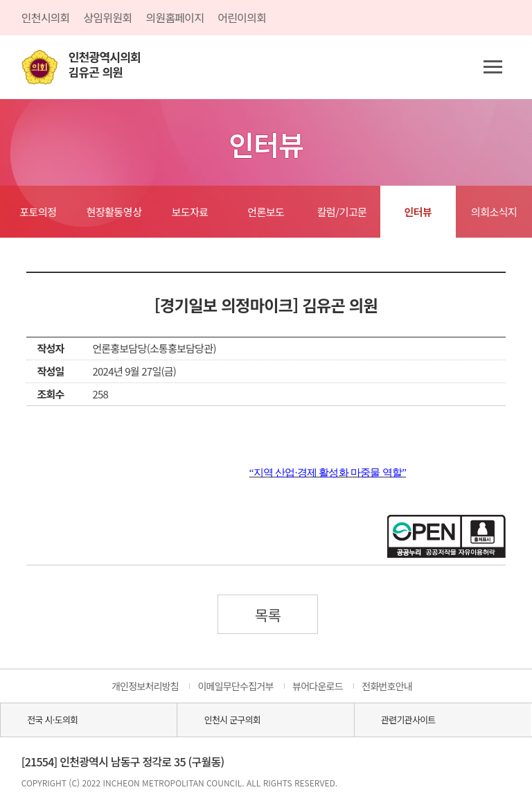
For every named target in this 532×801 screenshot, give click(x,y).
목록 (268, 615)
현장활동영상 (114, 212)
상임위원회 (108, 17)
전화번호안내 (387, 686)
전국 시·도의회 (52, 720)
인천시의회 (46, 17)
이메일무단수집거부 (235, 686)
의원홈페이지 (175, 17)
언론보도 (266, 212)
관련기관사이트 (408, 720)
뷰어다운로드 (318, 686)
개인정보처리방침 (145, 686)
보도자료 (190, 212)
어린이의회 (242, 17)
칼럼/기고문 (342, 212)
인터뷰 (418, 212)
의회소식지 (494, 212)
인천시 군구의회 (232, 720)
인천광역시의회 (105, 65)
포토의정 (38, 212)
